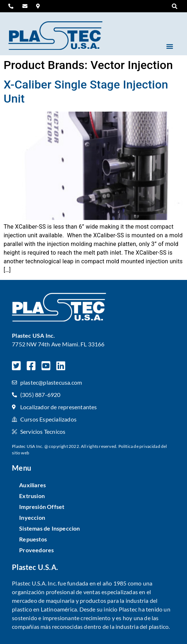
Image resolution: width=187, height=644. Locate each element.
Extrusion (32, 496)
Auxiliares (32, 485)
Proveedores (36, 550)
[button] (175, 7)
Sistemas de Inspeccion (49, 528)
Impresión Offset (42, 507)
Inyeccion (32, 517)
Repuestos (33, 539)
